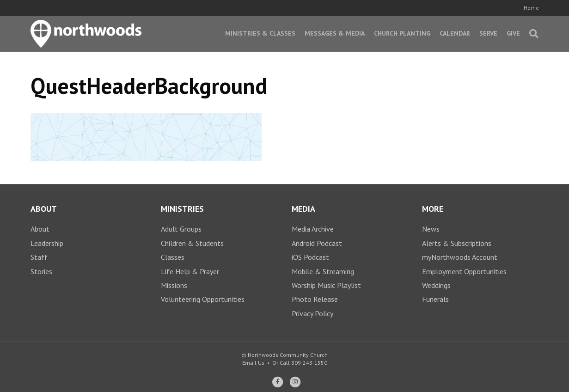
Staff (39, 257)
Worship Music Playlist (326, 285)
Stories (41, 271)
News (431, 229)
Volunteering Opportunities (203, 299)
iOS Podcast (310, 257)
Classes (173, 257)
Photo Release (315, 299)
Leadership (47, 243)
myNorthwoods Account (460, 257)
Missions (174, 285)
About (40, 229)
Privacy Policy (312, 313)
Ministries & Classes (260, 33)
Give (513, 33)
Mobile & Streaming (323, 271)
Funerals (435, 299)
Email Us (253, 363)
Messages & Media (335, 33)
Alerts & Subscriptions (457, 243)
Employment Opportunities (464, 271)
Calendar (455, 33)
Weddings (436, 285)
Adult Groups (181, 229)
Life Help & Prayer (190, 271)
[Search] (532, 34)
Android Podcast (317, 243)
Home (531, 8)
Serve (488, 33)
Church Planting (402, 33)
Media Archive (313, 229)
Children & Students (192, 243)
